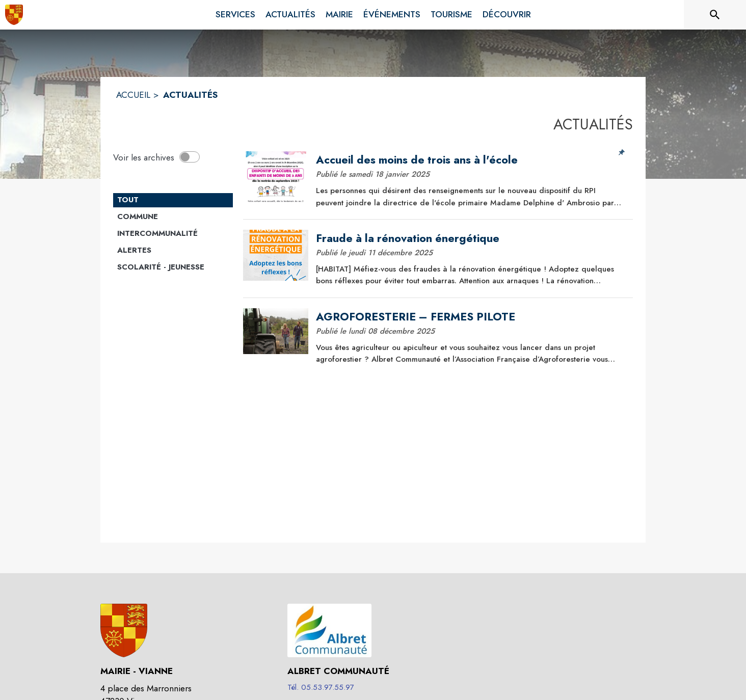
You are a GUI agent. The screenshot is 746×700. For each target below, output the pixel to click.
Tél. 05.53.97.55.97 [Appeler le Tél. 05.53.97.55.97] (321, 687)
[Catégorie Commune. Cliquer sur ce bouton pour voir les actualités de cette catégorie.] (173, 217)
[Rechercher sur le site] (715, 15)
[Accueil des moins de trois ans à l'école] (471, 160)
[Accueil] (14, 15)
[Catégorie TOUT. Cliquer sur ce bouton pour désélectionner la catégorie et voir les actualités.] (173, 200)
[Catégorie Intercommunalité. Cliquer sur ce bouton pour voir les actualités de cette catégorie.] (173, 234)
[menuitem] (235, 13)
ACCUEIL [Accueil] (133, 95)
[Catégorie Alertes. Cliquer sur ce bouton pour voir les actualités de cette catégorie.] (173, 251)
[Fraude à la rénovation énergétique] (471, 238)
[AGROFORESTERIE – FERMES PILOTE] (471, 317)
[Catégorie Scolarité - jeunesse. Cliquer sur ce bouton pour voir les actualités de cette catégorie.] (173, 267)
